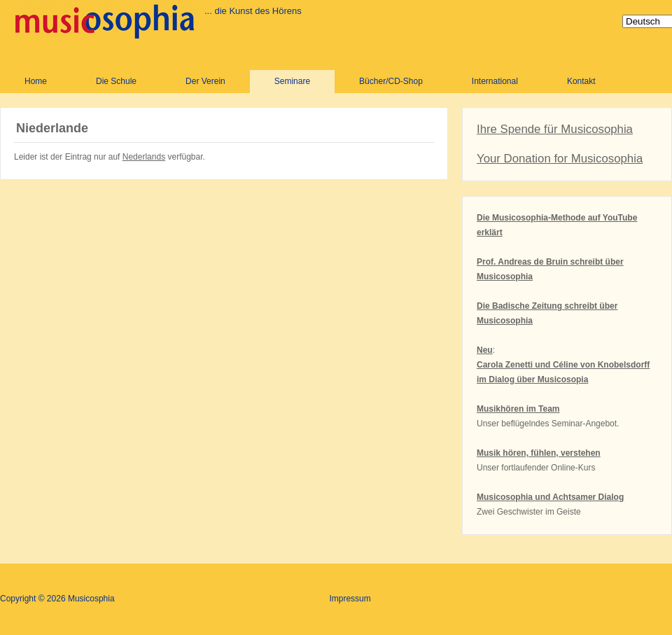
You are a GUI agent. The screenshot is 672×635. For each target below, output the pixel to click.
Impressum (350, 599)
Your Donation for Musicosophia (560, 159)
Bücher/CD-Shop (391, 81)
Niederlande (52, 128)
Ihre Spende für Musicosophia (555, 129)
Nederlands (144, 157)
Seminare (292, 81)
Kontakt (581, 81)
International (495, 81)
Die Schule (116, 81)
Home (36, 81)
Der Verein (205, 81)
